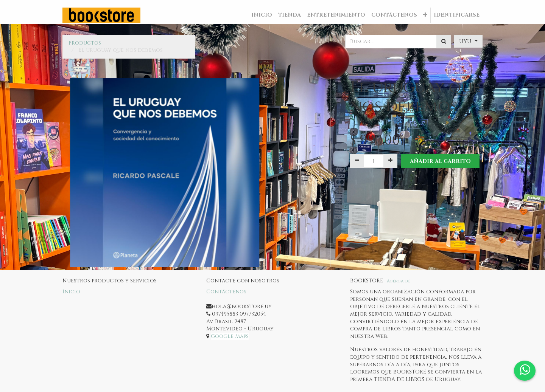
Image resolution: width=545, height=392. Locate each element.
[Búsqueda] (444, 42)
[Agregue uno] (390, 161)
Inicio (71, 292)
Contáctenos (226, 292)
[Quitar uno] (357, 161)
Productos (85, 43)
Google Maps (230, 336)
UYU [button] (466, 41)
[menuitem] (262, 15)
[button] (425, 15)
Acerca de (398, 281)
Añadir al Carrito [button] (440, 161)
